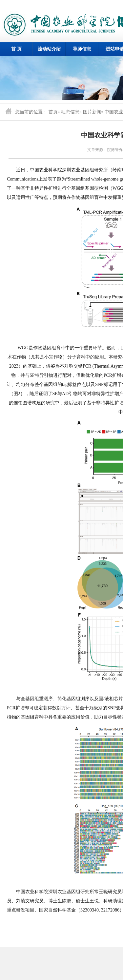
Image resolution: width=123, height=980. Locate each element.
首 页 (16, 49)
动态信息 (70, 112)
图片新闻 (92, 112)
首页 (53, 112)
